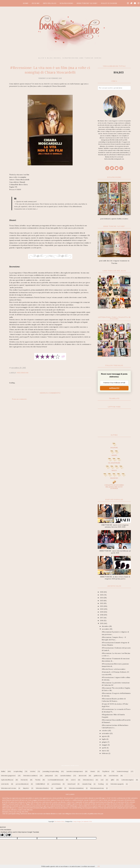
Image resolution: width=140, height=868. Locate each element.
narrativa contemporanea (75, 771)
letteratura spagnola (117, 784)
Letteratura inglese (128, 780)
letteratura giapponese (8, 776)
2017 (102, 618)
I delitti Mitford (40, 784)
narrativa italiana (66, 776)
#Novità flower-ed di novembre (114, 669)
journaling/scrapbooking (51, 771)
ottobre (105, 731)
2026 (102, 592)
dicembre (106, 626)
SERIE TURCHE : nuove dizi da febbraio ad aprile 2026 (115, 552)
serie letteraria (114, 776)
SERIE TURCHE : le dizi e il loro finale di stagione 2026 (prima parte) (115, 578)
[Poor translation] (8, 835)
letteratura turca (88, 780)
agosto (105, 736)
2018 (102, 615)
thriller (3, 771)
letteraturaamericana (97, 788)
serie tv (73, 780)
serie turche (5, 784)
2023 (102, 601)
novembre (106, 629)
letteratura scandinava (30, 776)
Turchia (38, 780)
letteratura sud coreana (9, 788)
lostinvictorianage (123, 771)
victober (33, 771)
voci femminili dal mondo (56, 780)
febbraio (105, 753)
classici (93, 771)
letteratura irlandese (42, 788)
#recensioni (23, 373)
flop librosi (106, 771)
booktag (101, 784)
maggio (105, 745)
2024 (102, 598)
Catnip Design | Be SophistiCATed (82, 821)
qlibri (112, 780)
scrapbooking (18, 771)
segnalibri (59, 788)
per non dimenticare (22, 784)
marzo (104, 751)
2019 (102, 612)
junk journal (49, 776)
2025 (102, 595)
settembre (106, 733)
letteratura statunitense (76, 788)
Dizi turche (24, 780)
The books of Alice (59, 821)
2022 (102, 603)
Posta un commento (19, 399)
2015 (102, 623)
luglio (104, 739)
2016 (102, 621)
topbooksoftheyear (7, 780)
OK (99, 866)
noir (102, 780)
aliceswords (83, 776)
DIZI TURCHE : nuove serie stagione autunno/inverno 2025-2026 (115, 526)
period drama (56, 784)
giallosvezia (98, 776)
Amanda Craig (87, 784)
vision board (71, 784)
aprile (104, 748)
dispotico (26, 788)
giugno (105, 742)
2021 (102, 606)
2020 (102, 609)
